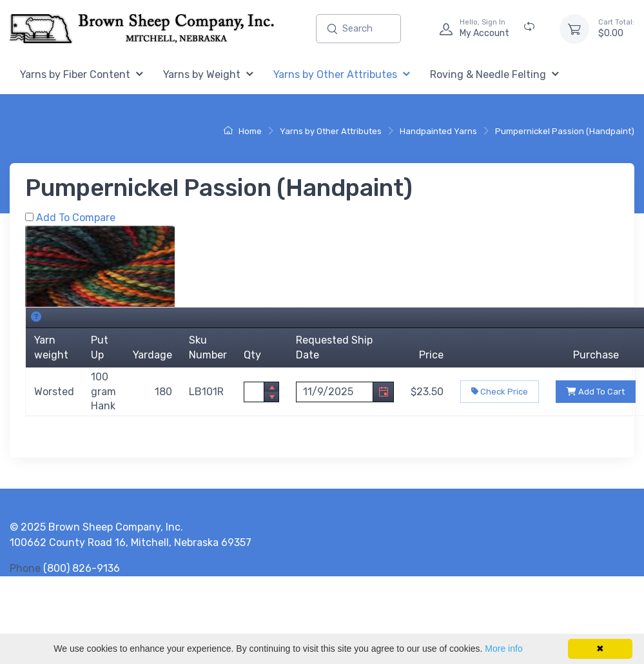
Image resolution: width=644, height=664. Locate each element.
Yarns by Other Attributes (331, 131)
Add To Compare (76, 218)
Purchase (596, 355)
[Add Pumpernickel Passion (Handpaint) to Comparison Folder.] (29, 217)
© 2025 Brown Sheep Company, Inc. (96, 527)
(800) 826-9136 (82, 568)
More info (503, 649)
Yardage (152, 355)
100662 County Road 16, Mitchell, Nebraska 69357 (131, 542)
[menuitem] (82, 75)
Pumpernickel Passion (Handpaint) (565, 131)
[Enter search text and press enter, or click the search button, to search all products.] (358, 29)
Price (431, 355)
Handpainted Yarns (438, 131)
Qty (252, 355)
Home (243, 131)
